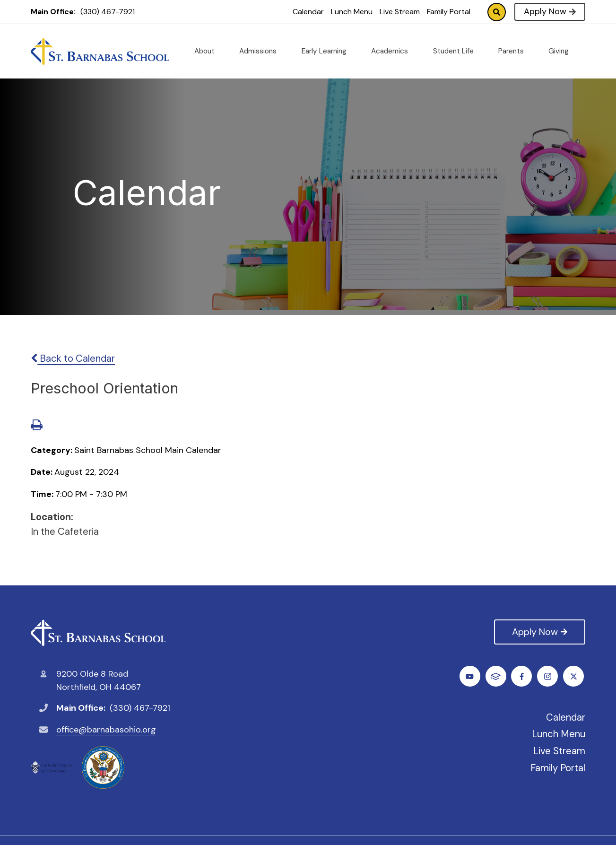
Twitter (497, 676)
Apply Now (550, 11)
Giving (562, 51)
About (208, 51)
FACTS (575, 676)
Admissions (262, 51)
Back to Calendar (73, 358)
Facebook (471, 676)
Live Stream (400, 12)
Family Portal (449, 12)
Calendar (308, 12)
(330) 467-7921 (108, 12)
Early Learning (328, 51)
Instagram (523, 676)
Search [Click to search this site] (497, 12)
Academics (393, 51)
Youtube (549, 676)
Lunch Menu (352, 12)
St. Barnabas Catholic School (98, 633)
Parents (515, 51)
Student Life (457, 51)
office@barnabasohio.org (106, 730)
